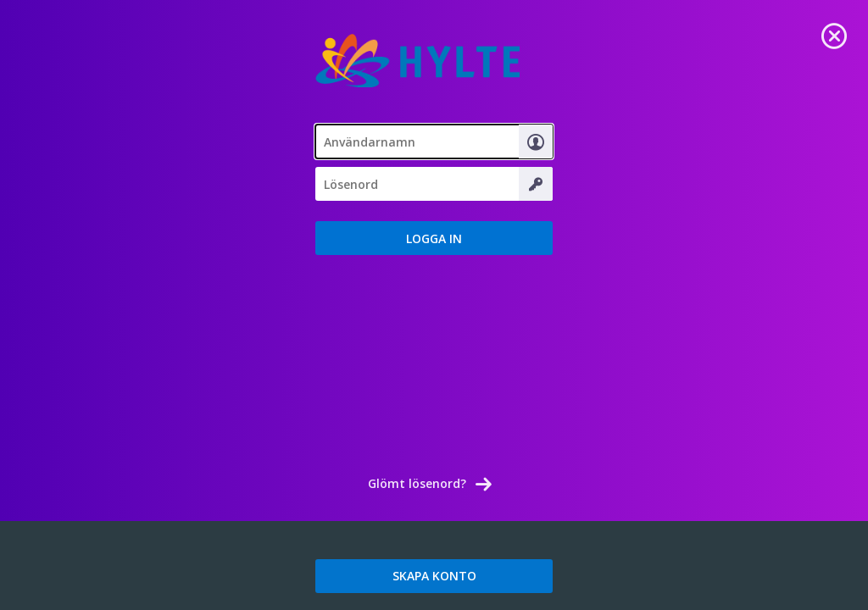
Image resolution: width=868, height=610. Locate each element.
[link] (834, 34)
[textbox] (434, 141)
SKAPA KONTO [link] (434, 576)
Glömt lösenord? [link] (417, 483)
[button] (434, 238)
